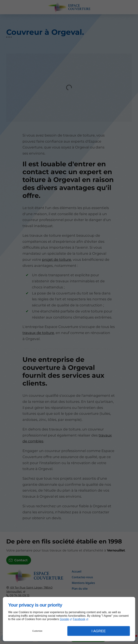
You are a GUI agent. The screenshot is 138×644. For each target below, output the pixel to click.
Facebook (79, 619)
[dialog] (69, 619)
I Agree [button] (99, 631)
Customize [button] (37, 631)
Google (64, 619)
